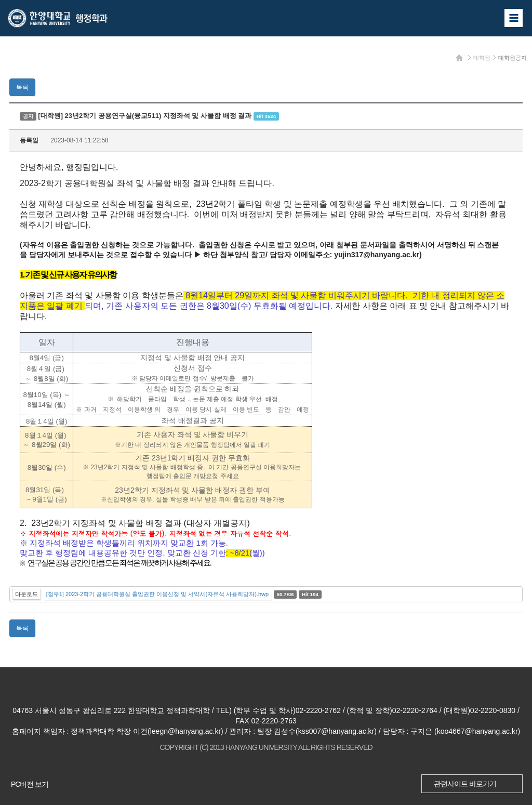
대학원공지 (513, 58)
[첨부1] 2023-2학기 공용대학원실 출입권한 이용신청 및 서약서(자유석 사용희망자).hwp (157, 594)
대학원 (482, 58)
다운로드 (26, 594)
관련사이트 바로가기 (465, 784)
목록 (22, 87)
